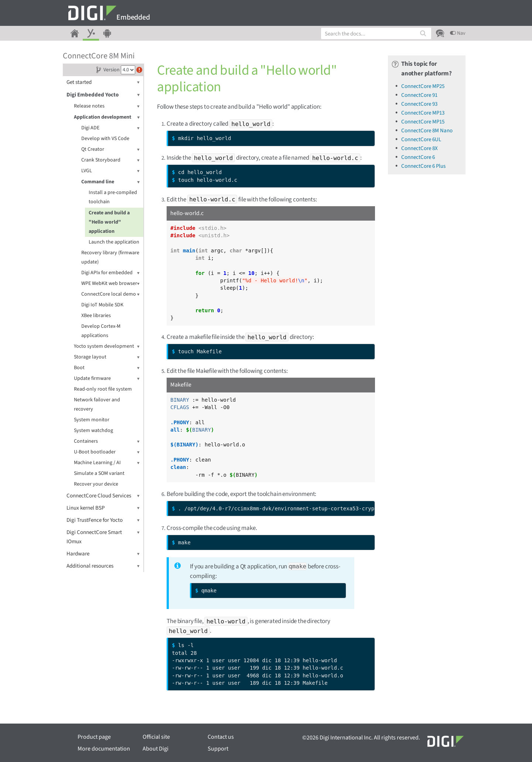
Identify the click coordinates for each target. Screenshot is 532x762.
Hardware (103, 554)
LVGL (110, 171)
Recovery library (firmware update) (110, 257)
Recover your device (96, 484)
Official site (156, 737)
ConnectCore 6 (418, 157)
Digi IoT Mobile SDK (102, 305)
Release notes (107, 106)
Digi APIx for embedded (110, 273)
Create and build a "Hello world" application (109, 222)
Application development (107, 117)
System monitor (92, 420)
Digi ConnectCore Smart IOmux (103, 537)
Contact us (221, 737)
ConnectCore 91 (419, 95)
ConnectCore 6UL (421, 140)
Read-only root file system (103, 389)
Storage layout (107, 357)
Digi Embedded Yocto (103, 95)
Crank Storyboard (110, 160)
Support (218, 749)
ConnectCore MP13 (423, 113)
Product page (94, 737)
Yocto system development (107, 346)
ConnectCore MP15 (423, 122)
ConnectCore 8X (420, 148)
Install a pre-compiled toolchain (113, 197)
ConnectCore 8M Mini (99, 56)
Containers (107, 441)
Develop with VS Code (105, 139)
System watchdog (93, 431)
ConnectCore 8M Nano (427, 131)
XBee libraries (96, 316)
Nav (458, 33)
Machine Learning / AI (107, 463)
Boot (107, 368)
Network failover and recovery (97, 404)
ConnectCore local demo (110, 294)
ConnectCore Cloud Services (103, 496)
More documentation (104, 749)
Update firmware (107, 379)
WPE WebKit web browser (110, 284)
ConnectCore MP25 (423, 86)
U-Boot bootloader (107, 452)
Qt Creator (110, 149)
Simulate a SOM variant (99, 473)
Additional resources (103, 566)
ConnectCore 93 (419, 104)
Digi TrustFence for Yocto (103, 520)
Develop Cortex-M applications (101, 331)
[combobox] (376, 33)
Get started (103, 82)
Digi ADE (110, 128)
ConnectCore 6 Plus (423, 166)
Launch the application (114, 242)
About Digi (156, 749)
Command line (110, 182)
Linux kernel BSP (103, 508)
